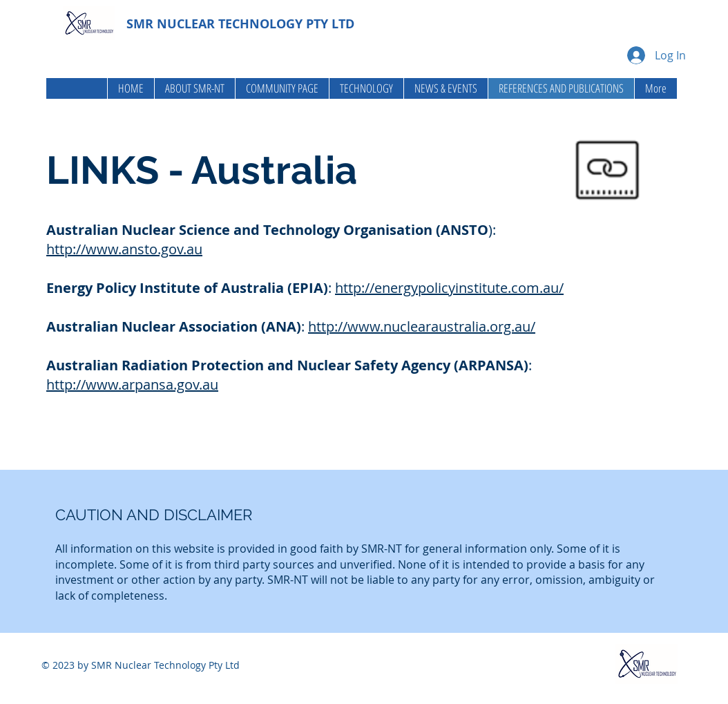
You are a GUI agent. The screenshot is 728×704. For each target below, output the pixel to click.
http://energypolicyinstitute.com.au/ (449, 288)
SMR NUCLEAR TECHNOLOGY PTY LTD (240, 24)
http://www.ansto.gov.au (124, 249)
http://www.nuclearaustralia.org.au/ (422, 326)
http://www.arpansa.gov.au (132, 384)
